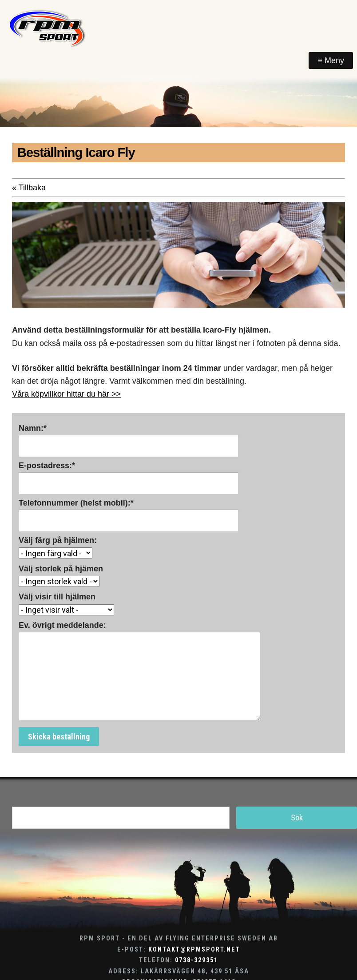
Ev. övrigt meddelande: (62, 625)
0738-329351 (196, 960)
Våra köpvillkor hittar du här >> (66, 394)
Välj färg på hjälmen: (58, 540)
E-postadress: (47, 466)
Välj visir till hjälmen (57, 597)
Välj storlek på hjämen (61, 569)
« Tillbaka (29, 188)
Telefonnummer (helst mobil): (76, 503)
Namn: (33, 428)
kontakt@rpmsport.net (194, 950)
